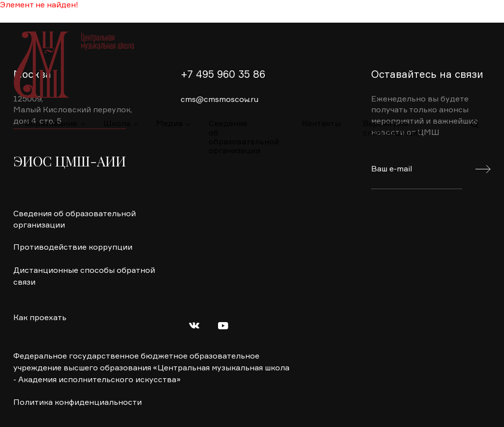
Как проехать (40, 318)
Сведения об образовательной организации (244, 129)
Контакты (321, 124)
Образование (51, 124)
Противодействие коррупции (73, 248)
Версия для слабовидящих (392, 129)
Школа (117, 124)
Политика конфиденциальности (78, 403)
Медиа (169, 124)
